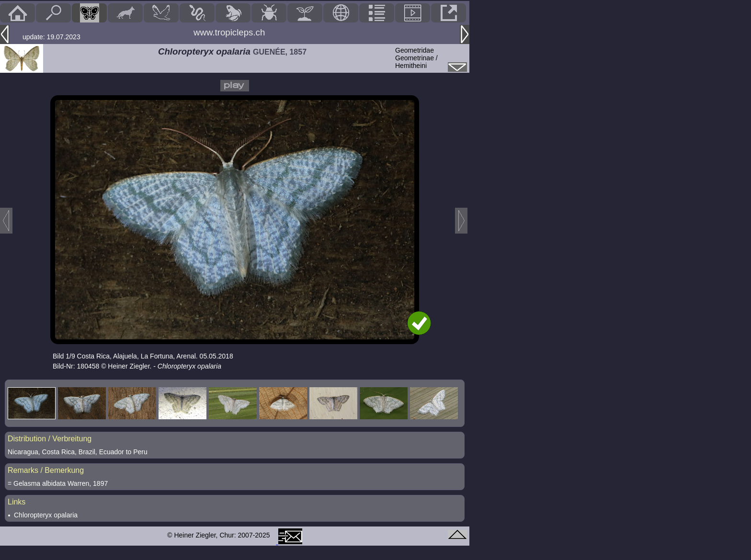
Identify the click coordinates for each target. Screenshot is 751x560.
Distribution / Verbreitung (50, 439)
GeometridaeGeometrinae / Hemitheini (416, 58)
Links (17, 502)
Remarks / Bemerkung (46, 470)
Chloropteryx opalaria (46, 515)
